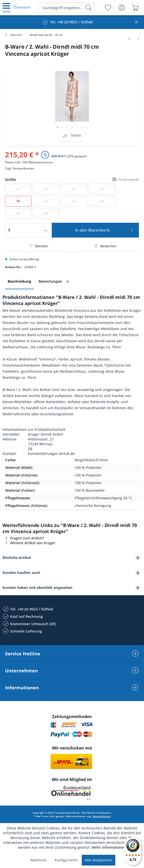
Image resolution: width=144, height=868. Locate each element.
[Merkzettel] (108, 8)
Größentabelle (126, 180)
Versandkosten (23, 168)
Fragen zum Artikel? (23, 538)
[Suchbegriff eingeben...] (66, 8)
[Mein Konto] (122, 8)
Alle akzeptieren (99, 860)
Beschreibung (19, 281)
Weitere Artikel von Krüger (29, 543)
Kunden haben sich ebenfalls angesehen (37, 588)
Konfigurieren (66, 860)
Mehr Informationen (109, 847)
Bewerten (105, 246)
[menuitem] (7, 8)
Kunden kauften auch (21, 573)
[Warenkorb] (135, 8)
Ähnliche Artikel (17, 558)
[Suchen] (89, 8)
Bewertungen (54, 282)
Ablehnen (38, 860)
